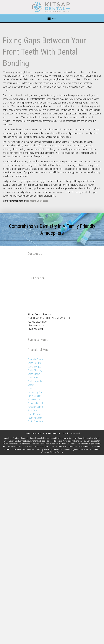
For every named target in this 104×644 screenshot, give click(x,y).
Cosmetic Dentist (36, 359)
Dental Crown (34, 374)
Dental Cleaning (35, 370)
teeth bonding (24, 95)
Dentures (32, 388)
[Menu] (52, 18)
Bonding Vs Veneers (38, 201)
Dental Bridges (34, 367)
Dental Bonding (35, 363)
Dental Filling (33, 378)
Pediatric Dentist (35, 403)
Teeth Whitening (35, 418)
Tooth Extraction (35, 421)
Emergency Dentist (36, 392)
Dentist (31, 385)
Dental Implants (35, 381)
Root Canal (33, 410)
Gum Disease (34, 399)
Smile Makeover (35, 414)
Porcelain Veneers (36, 407)
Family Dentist (34, 396)
